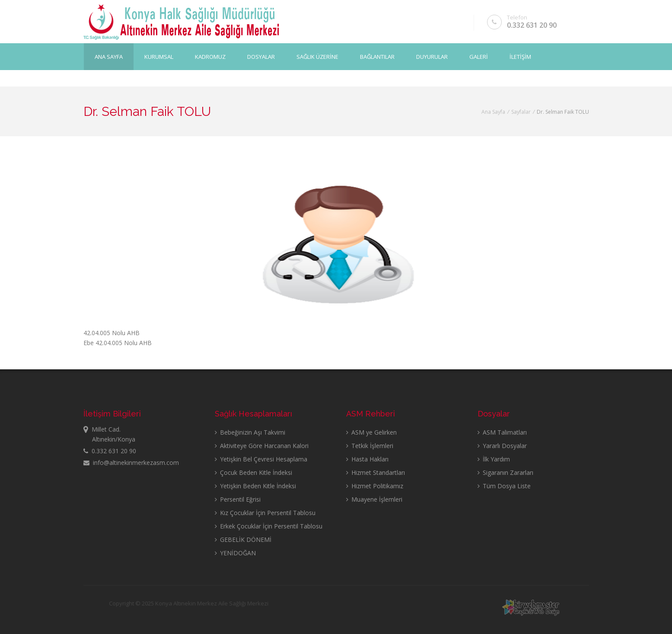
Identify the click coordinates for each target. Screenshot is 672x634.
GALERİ (479, 57)
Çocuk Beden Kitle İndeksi (253, 472)
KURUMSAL (159, 57)
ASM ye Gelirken (371, 432)
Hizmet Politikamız (375, 486)
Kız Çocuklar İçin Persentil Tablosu (265, 513)
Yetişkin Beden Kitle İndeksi (255, 486)
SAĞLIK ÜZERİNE (317, 57)
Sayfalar (521, 112)
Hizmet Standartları (376, 472)
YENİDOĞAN (235, 553)
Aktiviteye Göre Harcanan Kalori (262, 446)
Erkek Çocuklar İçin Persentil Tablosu (269, 526)
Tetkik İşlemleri (370, 446)
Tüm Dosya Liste (504, 486)
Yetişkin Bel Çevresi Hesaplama (261, 459)
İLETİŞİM (520, 57)
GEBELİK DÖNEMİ (243, 540)
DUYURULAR (432, 57)
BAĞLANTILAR (377, 57)
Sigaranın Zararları (505, 472)
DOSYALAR (261, 57)
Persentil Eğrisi (238, 499)
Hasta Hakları (367, 459)
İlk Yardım (494, 459)
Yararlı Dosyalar (502, 446)
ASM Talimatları (502, 432)
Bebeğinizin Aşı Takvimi (250, 432)
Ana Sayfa (109, 57)
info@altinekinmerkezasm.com (131, 463)
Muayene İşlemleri (374, 499)
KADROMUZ (210, 57)
